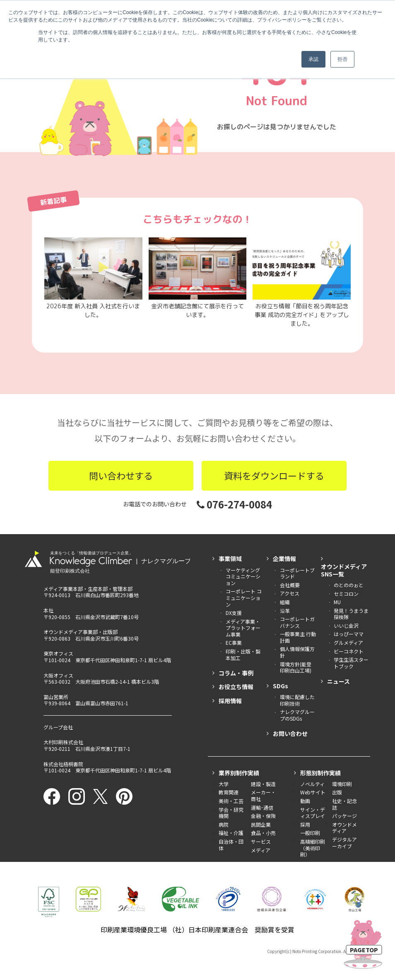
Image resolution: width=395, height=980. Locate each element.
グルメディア (348, 642)
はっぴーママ (349, 634)
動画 (305, 801)
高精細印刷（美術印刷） (313, 848)
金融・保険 (263, 816)
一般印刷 (310, 833)
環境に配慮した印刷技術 (297, 700)
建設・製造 (263, 784)
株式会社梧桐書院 (63, 764)
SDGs (281, 686)
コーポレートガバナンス (297, 622)
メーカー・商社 (263, 795)
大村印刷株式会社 (63, 742)
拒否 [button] (342, 59)
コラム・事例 (236, 673)
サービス (261, 841)
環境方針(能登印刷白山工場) (296, 667)
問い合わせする (121, 475)
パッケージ (344, 816)
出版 (337, 792)
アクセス (290, 593)
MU (337, 602)
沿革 (285, 611)
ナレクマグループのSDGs (297, 715)
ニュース (338, 681)
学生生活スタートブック (351, 663)
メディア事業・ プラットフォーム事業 (243, 628)
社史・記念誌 (344, 804)
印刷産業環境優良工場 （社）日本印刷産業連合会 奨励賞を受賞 (197, 929)
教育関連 (229, 792)
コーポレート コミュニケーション (244, 598)
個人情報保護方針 (297, 652)
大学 (224, 784)
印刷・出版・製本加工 (243, 655)
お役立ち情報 (236, 687)
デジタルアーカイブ (344, 843)
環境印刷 (342, 784)
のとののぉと (349, 585)
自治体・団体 (231, 845)
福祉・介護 (231, 833)
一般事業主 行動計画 (298, 637)
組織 (285, 602)
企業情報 (284, 559)
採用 (305, 824)
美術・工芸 (231, 801)
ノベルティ (312, 784)
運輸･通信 (262, 807)
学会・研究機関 (231, 813)
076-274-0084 (234, 504)
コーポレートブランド (297, 573)
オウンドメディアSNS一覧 (344, 570)
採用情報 (230, 701)
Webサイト (313, 792)
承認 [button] (313, 59)
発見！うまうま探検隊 (351, 614)
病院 (224, 824)
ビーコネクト (349, 651)
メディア (261, 850)
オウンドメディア (344, 828)
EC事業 (234, 642)
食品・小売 (263, 833)
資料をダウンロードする (274, 475)
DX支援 (234, 613)
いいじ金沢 (346, 626)
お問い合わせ (290, 733)
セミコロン (346, 594)
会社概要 (290, 585)
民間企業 (261, 824)
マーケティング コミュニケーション (243, 576)
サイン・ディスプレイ (313, 813)
